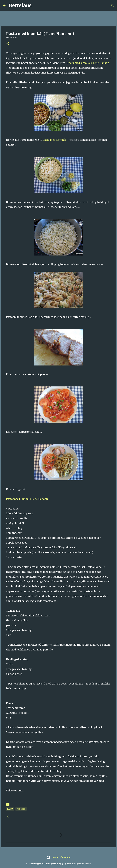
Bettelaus (20, 5)
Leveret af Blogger (59, 858)
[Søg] (36, 5)
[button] (8, 44)
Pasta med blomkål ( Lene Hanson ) (28, 499)
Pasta (10, 809)
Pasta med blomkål (55, 140)
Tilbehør (21, 809)
